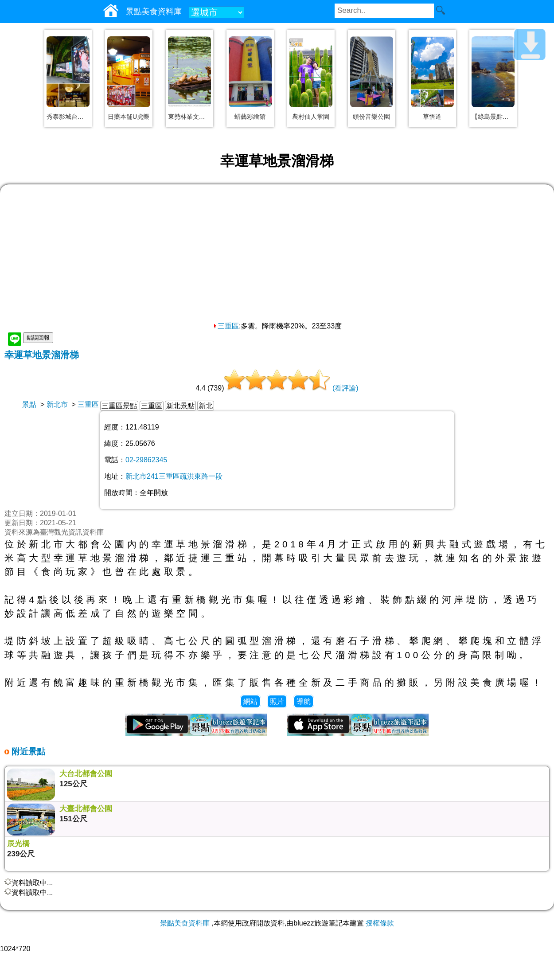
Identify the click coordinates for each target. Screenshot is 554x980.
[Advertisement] (277, 255)
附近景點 (27, 752)
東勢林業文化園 (189, 117)
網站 (250, 701)
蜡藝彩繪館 (250, 117)
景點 (29, 404)
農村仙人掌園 (311, 117)
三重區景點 (119, 406)
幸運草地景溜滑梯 (42, 355)
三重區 (226, 326)
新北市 (57, 404)
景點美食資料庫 (185, 923)
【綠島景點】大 (493, 117)
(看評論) (345, 388)
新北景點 (180, 406)
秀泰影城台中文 (68, 117)
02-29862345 (146, 460)
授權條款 (380, 923)
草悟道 (432, 117)
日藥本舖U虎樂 (129, 117)
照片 (277, 701)
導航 (304, 701)
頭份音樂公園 (371, 117)
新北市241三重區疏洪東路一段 (174, 476)
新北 (206, 406)
